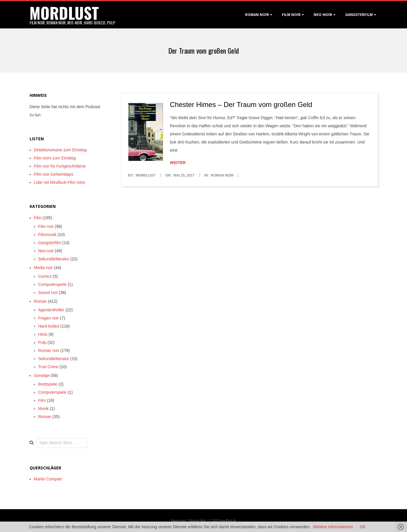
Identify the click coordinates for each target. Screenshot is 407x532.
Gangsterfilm (359, 15)
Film (38, 218)
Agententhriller (51, 310)
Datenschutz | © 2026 (204, 520)
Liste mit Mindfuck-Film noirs (60, 182)
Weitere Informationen (333, 527)
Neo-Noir (323, 15)
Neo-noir (46, 251)
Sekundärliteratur (54, 259)
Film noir (291, 15)
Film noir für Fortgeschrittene (60, 166)
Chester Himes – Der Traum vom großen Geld (241, 105)
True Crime (48, 367)
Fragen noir (49, 318)
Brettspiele (48, 384)
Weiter (178, 163)
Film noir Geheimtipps (54, 174)
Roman (40, 301)
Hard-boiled (49, 326)
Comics (45, 276)
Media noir (43, 268)
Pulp (42, 342)
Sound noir (48, 293)
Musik (44, 408)
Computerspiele (53, 284)
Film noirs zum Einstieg (55, 158)
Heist (43, 334)
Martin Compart (48, 479)
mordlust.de (228, 520)
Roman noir (257, 15)
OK (363, 527)
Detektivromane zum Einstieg (60, 150)
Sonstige (42, 375)
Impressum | (180, 520)
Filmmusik (47, 235)
